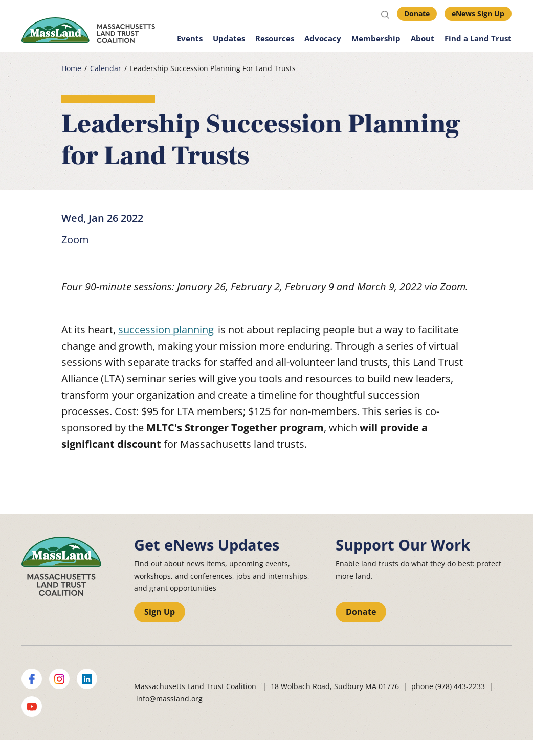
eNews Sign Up (478, 14)
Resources (275, 38)
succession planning (166, 329)
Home (71, 68)
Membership (376, 38)
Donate (417, 14)
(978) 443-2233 (460, 686)
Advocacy (323, 38)
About (423, 38)
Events (190, 38)
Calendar (106, 68)
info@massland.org (169, 698)
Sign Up (160, 612)
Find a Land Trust (478, 38)
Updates (229, 38)
